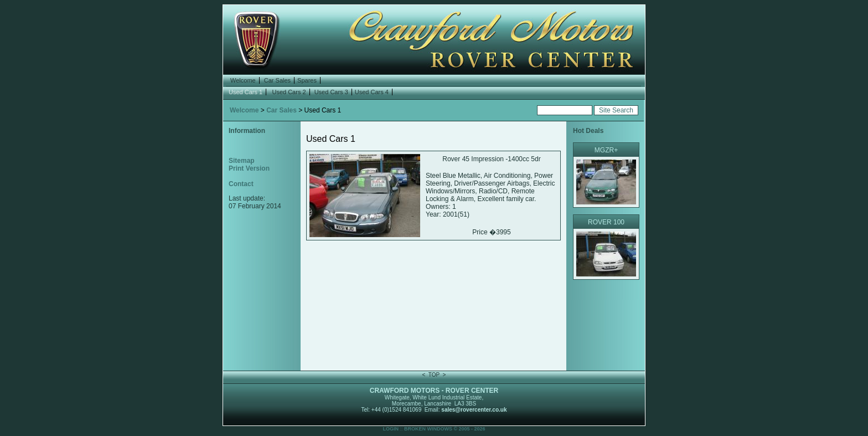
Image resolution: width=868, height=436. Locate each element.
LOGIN (391, 429)
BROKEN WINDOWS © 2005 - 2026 (445, 429)
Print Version (249, 168)
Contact (241, 184)
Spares (307, 80)
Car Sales (277, 80)
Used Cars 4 (372, 92)
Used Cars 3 (331, 92)
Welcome (243, 80)
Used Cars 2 (289, 92)
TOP (434, 375)
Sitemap (242, 161)
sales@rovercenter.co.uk (474, 410)
